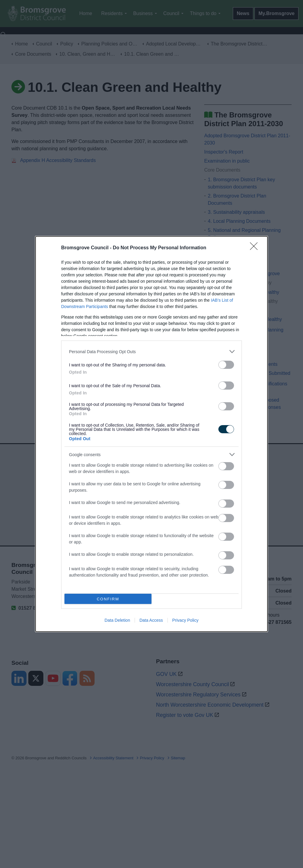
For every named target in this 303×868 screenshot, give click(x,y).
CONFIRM (108, 599)
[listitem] (151, 352)
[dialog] (151, 434)
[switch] (226, 365)
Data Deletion (117, 620)
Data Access (151, 620)
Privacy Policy (185, 620)
